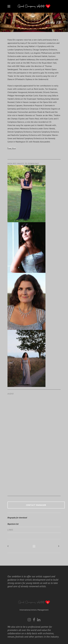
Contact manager (36, 505)
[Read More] (12, 148)
